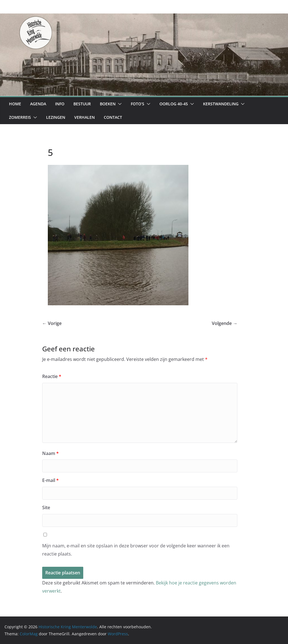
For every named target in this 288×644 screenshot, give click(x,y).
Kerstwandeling (221, 104)
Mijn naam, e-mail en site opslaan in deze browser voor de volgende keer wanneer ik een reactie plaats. (136, 550)
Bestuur (82, 104)
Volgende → (225, 323)
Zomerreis (20, 117)
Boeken (108, 104)
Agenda (38, 104)
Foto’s (138, 104)
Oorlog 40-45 (174, 104)
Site (46, 508)
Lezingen (56, 117)
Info (60, 104)
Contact (113, 117)
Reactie (52, 376)
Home (15, 104)
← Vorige (52, 323)
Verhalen (85, 117)
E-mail (50, 480)
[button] (119, 104)
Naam (50, 453)
